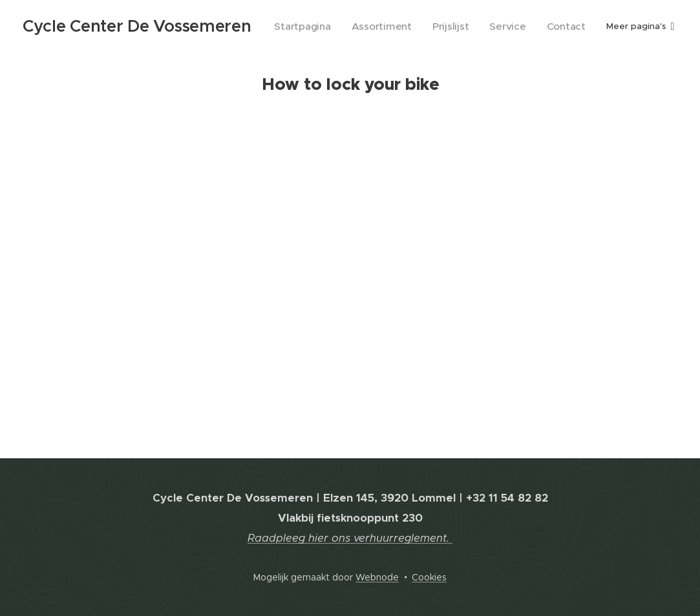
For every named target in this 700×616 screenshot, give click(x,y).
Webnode (377, 577)
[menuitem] (331, 27)
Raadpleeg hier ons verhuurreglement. (350, 538)
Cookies (429, 577)
